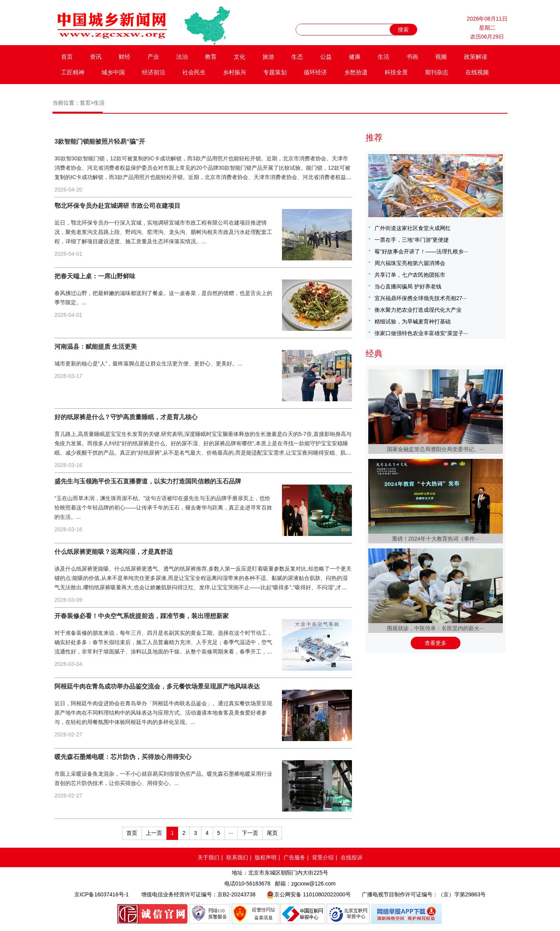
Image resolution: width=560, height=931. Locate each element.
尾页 (272, 833)
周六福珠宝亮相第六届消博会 (410, 263)
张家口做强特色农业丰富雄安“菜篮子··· (421, 333)
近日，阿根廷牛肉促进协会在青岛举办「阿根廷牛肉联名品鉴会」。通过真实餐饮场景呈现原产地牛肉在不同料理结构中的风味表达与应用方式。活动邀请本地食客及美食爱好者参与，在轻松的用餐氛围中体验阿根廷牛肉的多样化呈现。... (163, 713)
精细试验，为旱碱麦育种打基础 (413, 321)
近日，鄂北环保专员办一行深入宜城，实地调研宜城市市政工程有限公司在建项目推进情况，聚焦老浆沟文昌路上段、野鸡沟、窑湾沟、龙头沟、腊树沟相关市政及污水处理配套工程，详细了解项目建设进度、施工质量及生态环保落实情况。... (163, 232)
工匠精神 (73, 72)
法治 (182, 57)
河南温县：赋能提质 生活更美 (96, 347)
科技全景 (396, 72)
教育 (211, 57)
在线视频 (477, 72)
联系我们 (237, 857)
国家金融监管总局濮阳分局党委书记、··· (436, 449)
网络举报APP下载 (407, 914)
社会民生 (194, 72)
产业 (153, 57)
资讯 (96, 57)
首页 (67, 57)
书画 (412, 57)
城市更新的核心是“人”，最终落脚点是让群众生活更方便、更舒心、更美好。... (148, 364)
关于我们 (208, 857)
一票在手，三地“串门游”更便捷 (412, 240)
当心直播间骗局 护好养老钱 (408, 286)
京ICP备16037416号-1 (101, 894)
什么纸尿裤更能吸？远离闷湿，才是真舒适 (114, 552)
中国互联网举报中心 (303, 914)
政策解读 (476, 57)
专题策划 (275, 72)
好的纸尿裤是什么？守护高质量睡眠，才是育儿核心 (126, 417)
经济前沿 (154, 72)
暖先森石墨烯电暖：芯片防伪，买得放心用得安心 (123, 757)
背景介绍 (323, 857)
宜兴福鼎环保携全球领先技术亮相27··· (421, 298)
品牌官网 (152, 914)
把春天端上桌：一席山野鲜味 (95, 276)
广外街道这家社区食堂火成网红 (413, 228)
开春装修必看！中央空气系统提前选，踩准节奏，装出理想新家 (142, 616)
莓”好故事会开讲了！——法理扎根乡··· (421, 251)
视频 (441, 57)
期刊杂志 (437, 72)
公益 (326, 57)
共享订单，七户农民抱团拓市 (410, 275)
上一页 (154, 833)
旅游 (268, 57)
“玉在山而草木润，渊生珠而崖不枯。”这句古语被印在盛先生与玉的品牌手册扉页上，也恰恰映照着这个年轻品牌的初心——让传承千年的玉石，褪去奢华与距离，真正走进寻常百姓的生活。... (163, 508)
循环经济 (315, 72)
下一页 (250, 833)
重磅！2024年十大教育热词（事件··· (436, 539)
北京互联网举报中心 (348, 914)
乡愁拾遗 (356, 72)
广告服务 (294, 857)
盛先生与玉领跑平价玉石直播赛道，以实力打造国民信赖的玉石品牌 (148, 481)
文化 (240, 57)
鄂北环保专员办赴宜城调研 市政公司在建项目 (117, 206)
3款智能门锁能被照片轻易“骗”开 (100, 141)
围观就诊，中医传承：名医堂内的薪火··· (436, 628)
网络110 (210, 914)
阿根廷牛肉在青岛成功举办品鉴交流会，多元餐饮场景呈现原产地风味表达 (157, 686)
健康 (355, 57)
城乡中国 (113, 72)
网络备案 (255, 914)
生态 (297, 57)
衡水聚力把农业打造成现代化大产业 (418, 310)
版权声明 (266, 857)
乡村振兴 (234, 72)
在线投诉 (352, 857)
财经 (124, 57)
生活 (383, 57)
